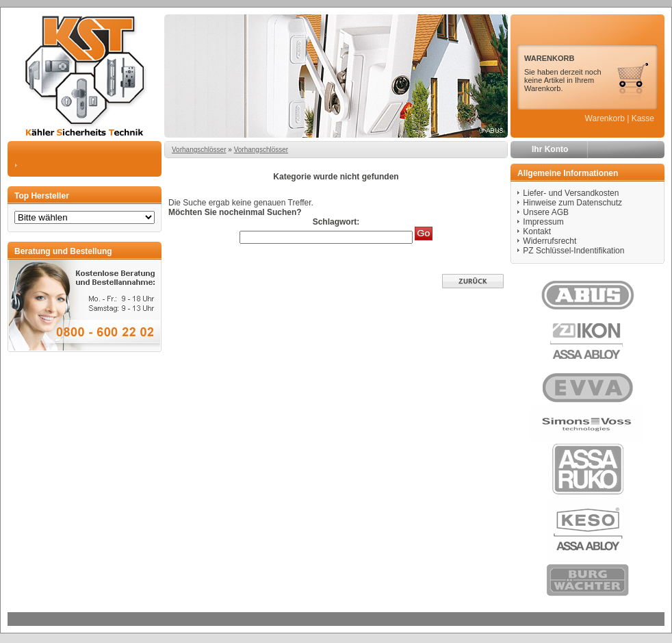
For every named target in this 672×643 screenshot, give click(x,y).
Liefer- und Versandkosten (571, 193)
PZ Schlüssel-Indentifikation (573, 251)
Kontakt (537, 231)
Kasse (643, 118)
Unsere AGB (546, 212)
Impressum (543, 222)
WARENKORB (549, 58)
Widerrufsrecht (550, 241)
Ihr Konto (550, 149)
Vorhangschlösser (199, 150)
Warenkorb (605, 118)
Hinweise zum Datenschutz (572, 203)
